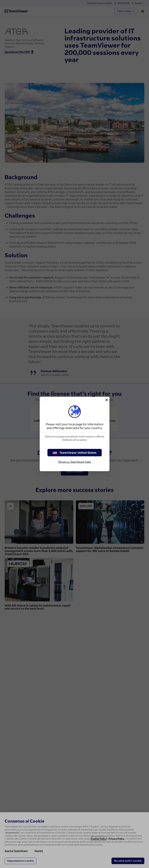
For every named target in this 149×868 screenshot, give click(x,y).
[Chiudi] (106, 400)
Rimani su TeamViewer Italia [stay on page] (75, 462)
